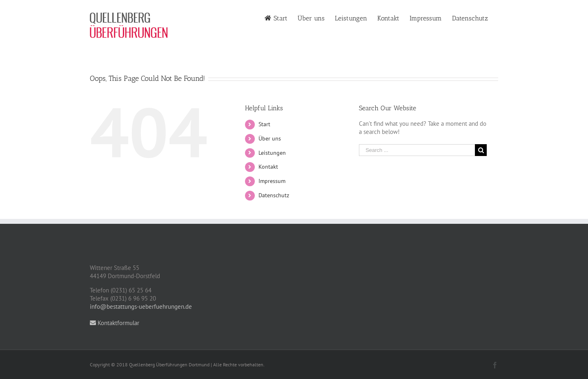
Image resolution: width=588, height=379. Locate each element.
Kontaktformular (115, 323)
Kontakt (268, 167)
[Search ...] (417, 150)
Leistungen (272, 153)
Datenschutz (274, 195)
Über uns (270, 138)
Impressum (272, 181)
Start (264, 124)
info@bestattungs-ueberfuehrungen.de (141, 307)
